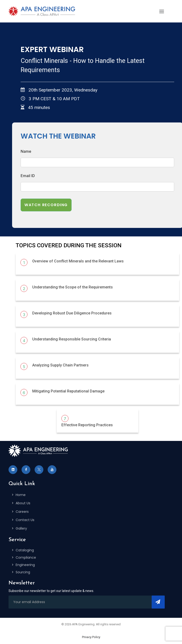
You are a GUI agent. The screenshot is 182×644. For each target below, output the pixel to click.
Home (21, 495)
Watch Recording (46, 205)
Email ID (28, 176)
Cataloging (25, 550)
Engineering (25, 565)
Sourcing (23, 572)
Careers (22, 512)
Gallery (21, 528)
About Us (23, 503)
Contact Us (25, 520)
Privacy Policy (91, 637)
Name (26, 151)
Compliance (26, 557)
